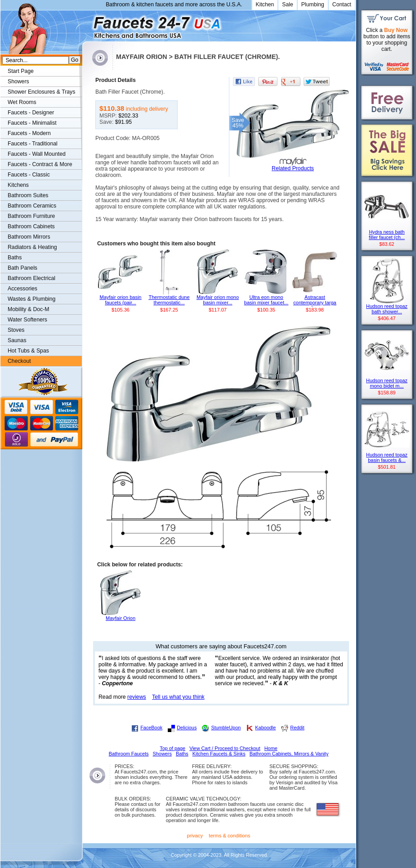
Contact (342, 5)
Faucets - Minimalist (32, 123)
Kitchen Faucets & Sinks (219, 754)
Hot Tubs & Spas (28, 351)
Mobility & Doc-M (28, 309)
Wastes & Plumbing (31, 299)
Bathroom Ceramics (32, 206)
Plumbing (313, 5)
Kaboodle (265, 728)
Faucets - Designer (31, 113)
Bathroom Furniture (31, 216)
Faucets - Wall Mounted (37, 154)
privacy (195, 836)
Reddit (297, 728)
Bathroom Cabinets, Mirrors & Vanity (289, 754)
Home (271, 748)
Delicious (187, 728)
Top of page (172, 748)
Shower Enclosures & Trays (41, 92)
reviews (137, 697)
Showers (18, 81)
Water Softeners (27, 320)
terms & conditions (229, 836)
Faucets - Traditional (33, 144)
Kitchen (265, 5)
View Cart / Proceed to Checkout (225, 748)
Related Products (293, 168)
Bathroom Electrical (31, 278)
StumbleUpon (226, 728)
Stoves (16, 330)
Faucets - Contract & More (40, 164)
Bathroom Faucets (129, 754)
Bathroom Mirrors (29, 237)
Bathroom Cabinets (31, 226)
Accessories (22, 289)
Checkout (19, 361)
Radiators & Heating (32, 247)
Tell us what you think (178, 697)
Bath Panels (22, 268)
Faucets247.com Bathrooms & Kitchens (87, 24)
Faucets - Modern (29, 133)
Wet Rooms (22, 102)
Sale (288, 5)
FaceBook (151, 728)
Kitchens (18, 185)
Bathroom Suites (28, 195)
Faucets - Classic (29, 175)
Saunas (17, 340)
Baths (15, 258)
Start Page (21, 71)
